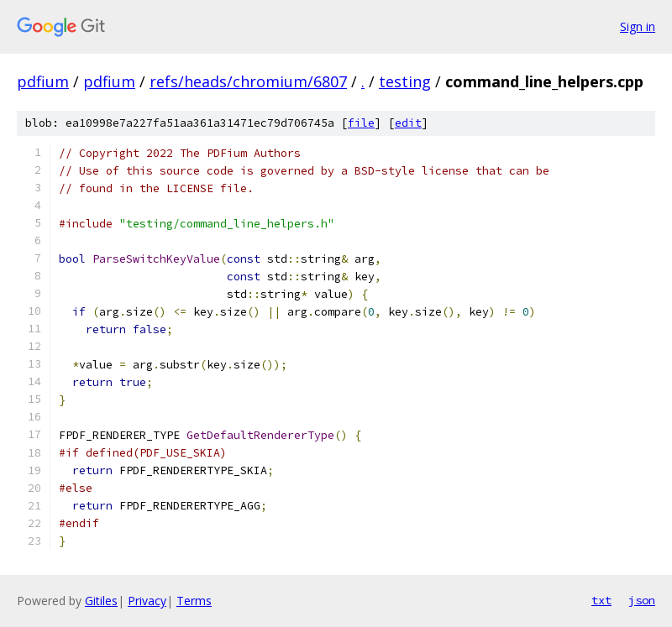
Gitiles (101, 601)
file (361, 123)
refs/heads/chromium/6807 (248, 81)
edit (408, 123)
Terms (194, 601)
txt (601, 600)
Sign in (638, 26)
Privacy (147, 601)
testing (405, 81)
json (642, 600)
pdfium (43, 81)
